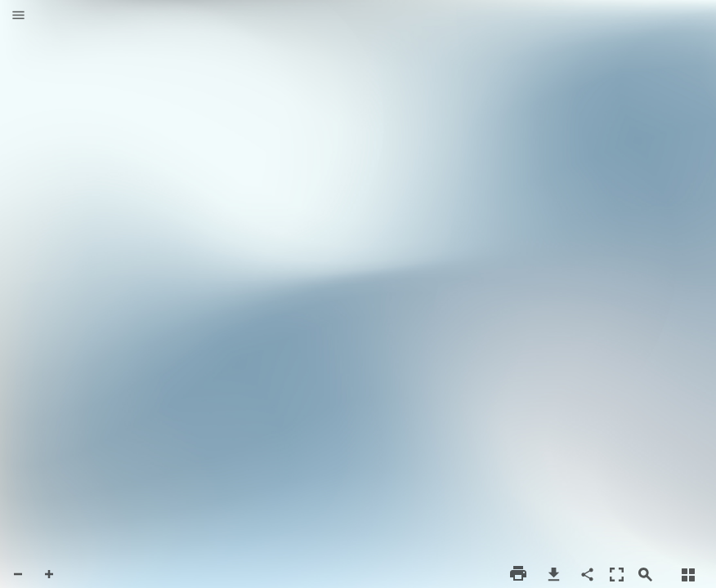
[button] (18, 16)
